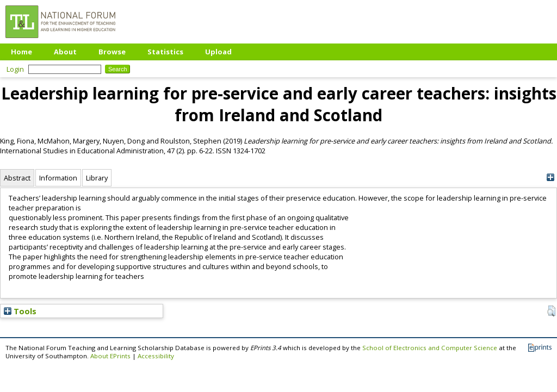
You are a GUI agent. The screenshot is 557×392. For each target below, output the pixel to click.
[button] (551, 311)
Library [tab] (97, 178)
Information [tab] (58, 178)
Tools (20, 311)
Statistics (165, 52)
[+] (550, 178)
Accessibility (156, 356)
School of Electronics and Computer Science (430, 348)
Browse (112, 52)
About (65, 52)
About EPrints (110, 356)
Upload (218, 52)
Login (15, 69)
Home (21, 52)
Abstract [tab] (17, 178)
